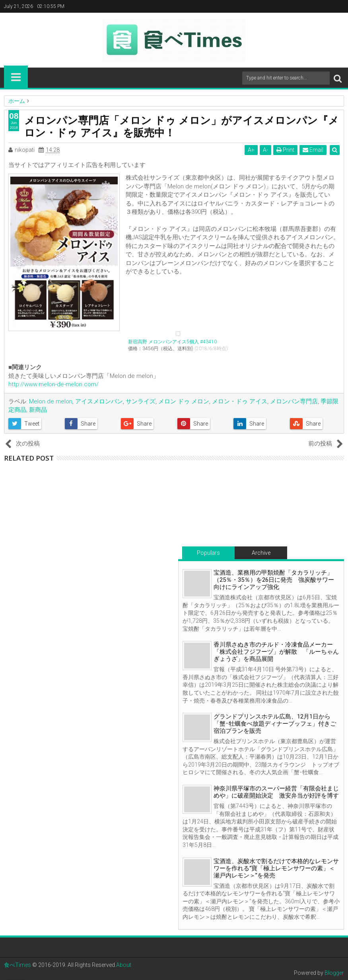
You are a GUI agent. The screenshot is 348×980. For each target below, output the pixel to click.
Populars (208, 553)
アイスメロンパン (99, 401)
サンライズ (141, 401)
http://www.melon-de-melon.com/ (53, 384)
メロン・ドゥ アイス (240, 401)
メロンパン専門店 (294, 401)
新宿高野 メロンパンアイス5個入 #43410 (172, 342)
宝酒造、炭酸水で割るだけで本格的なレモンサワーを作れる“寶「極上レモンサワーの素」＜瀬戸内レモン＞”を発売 (276, 868)
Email (313, 150)
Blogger (334, 973)
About (124, 965)
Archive (261, 553)
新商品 (38, 410)
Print (286, 150)
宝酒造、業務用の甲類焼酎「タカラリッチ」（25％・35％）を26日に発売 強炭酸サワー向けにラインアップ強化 (274, 580)
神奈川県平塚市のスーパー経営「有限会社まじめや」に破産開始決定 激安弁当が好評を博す (276, 792)
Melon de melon (51, 401)
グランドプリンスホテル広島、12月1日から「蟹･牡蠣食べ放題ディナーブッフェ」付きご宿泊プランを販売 (275, 724)
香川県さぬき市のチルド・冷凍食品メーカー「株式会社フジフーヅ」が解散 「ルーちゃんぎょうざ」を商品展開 (276, 652)
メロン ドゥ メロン (184, 401)
